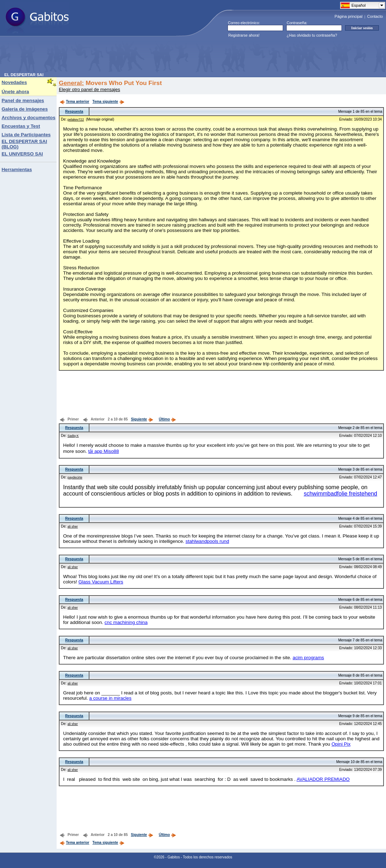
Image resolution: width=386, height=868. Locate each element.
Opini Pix (341, 744)
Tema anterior (74, 102)
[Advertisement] (134, 57)
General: (71, 83)
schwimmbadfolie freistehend (340, 494)
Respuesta (74, 112)
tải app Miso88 (104, 451)
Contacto (375, 16)
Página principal (349, 16)
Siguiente (142, 419)
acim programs (308, 658)
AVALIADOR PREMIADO (323, 779)
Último (168, 419)
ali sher (73, 526)
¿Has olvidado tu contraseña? (312, 35)
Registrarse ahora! (244, 35)
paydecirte (75, 477)
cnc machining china (126, 622)
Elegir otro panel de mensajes (89, 89)
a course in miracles (111, 698)
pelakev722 (76, 120)
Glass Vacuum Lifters (101, 582)
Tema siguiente (109, 102)
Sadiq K (73, 436)
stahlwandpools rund (207, 541)
